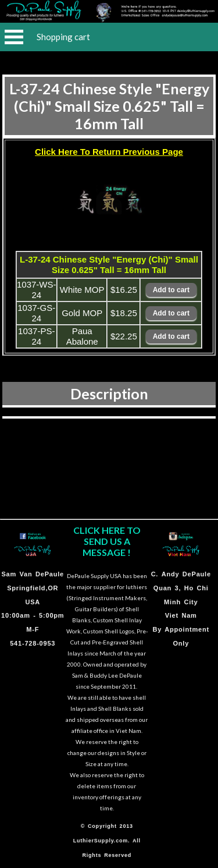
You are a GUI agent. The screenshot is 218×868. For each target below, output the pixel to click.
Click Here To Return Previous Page (109, 152)
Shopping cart (63, 37)
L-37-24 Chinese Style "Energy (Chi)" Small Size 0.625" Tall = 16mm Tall (109, 106)
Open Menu (14, 37)
